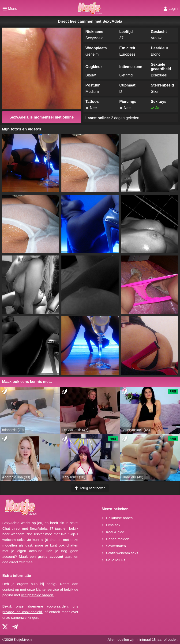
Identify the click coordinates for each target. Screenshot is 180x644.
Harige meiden (118, 539)
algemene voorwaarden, (48, 606)
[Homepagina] (90, 8)
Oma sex (113, 525)
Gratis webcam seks (122, 553)
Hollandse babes (119, 518)
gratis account (51, 556)
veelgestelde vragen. (38, 595)
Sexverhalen (116, 546)
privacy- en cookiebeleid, (23, 612)
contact (8, 589)
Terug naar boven (90, 488)
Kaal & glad (115, 532)
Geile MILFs (116, 560)
